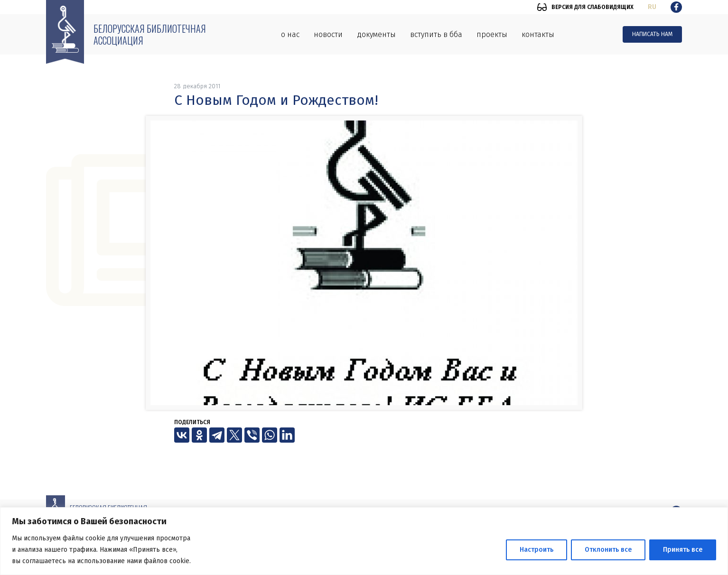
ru (652, 7)
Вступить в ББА (436, 34)
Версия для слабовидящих (593, 7)
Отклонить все (608, 550)
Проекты (492, 34)
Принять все (683, 550)
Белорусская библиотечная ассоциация (150, 34)
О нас (290, 34)
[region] (364, 541)
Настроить (537, 550)
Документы (376, 34)
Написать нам (652, 34)
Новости (328, 34)
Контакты (538, 34)
